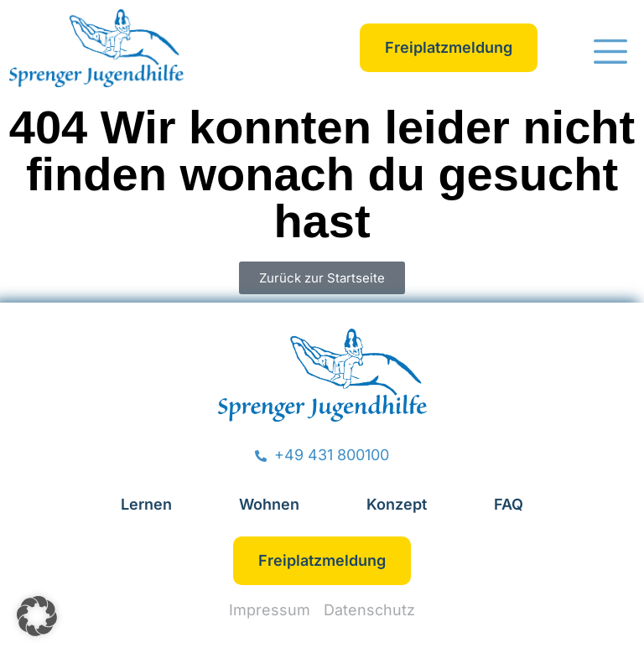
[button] (610, 54)
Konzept (397, 504)
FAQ (509, 504)
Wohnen (269, 504)
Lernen (146, 504)
